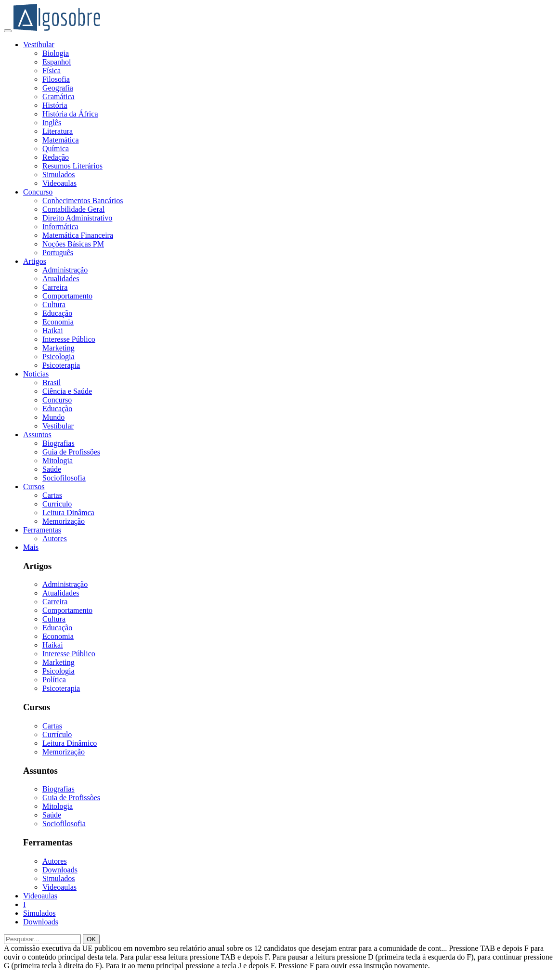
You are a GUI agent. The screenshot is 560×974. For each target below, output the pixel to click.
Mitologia (58, 461)
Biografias (59, 443)
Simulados (59, 175)
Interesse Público (69, 339)
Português (58, 253)
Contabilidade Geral (73, 209)
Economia (58, 322)
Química (56, 149)
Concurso (38, 192)
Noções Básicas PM (73, 244)
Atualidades (61, 279)
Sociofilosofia (64, 478)
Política (54, 680)
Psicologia (59, 357)
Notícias (36, 374)
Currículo (57, 504)
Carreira (55, 287)
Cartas (52, 495)
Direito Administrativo (77, 218)
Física (52, 71)
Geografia (58, 88)
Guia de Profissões (71, 452)
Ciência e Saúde (67, 391)
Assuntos (37, 435)
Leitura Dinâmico (70, 743)
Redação (56, 157)
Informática (60, 227)
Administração (65, 270)
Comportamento (67, 296)
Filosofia (56, 79)
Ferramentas (42, 530)
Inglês (52, 123)
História (55, 105)
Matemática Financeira (78, 235)
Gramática (59, 97)
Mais (31, 547)
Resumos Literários (72, 166)
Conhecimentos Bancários (83, 201)
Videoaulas (59, 183)
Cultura (54, 305)
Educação (57, 313)
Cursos (34, 487)
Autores (55, 539)
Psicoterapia (61, 365)
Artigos (35, 261)
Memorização (64, 521)
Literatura (58, 131)
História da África (70, 114)
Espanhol (57, 62)
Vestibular (39, 45)
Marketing (59, 348)
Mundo (53, 417)
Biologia (56, 53)
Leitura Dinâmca (68, 513)
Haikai (53, 331)
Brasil (52, 383)
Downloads (60, 870)
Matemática (61, 140)
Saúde (52, 469)
